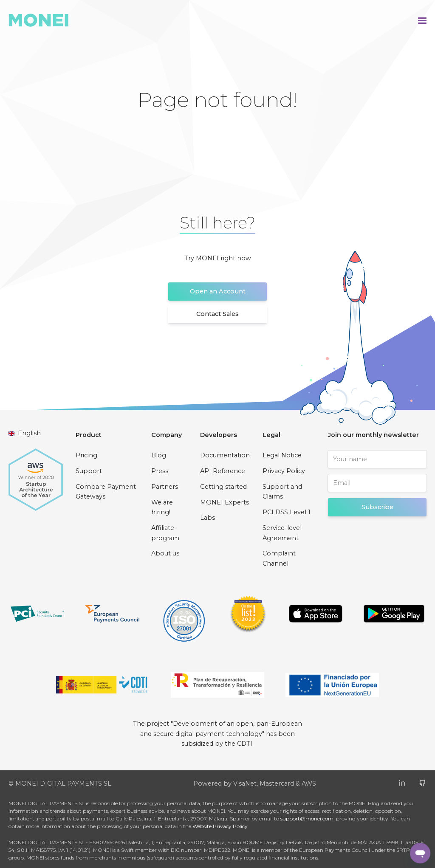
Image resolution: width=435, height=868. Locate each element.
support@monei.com (307, 819)
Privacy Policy (284, 471)
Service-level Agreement (282, 533)
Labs (208, 518)
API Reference (223, 471)
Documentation (225, 455)
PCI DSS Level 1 (287, 512)
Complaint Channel (279, 558)
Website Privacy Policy (220, 826)
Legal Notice (282, 455)
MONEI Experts (225, 502)
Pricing (86, 455)
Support (89, 471)
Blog (159, 455)
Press (160, 471)
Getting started (223, 487)
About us (165, 553)
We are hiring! (162, 507)
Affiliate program (165, 533)
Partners (165, 487)
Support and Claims (282, 492)
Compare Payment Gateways (106, 492)
